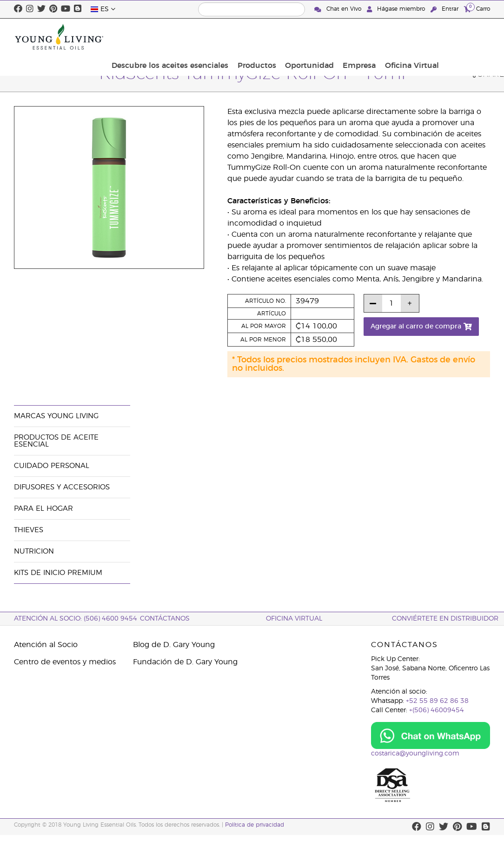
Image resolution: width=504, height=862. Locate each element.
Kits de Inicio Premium (58, 573)
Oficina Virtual (460, 37)
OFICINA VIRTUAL (294, 619)
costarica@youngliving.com (415, 754)
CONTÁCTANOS (165, 619)
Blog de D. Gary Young (174, 645)
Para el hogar (43, 509)
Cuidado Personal (52, 466)
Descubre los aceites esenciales (232, 37)
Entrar (445, 9)
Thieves (29, 530)
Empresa (411, 37)
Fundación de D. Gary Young (185, 662)
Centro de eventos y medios (65, 662)
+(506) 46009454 (437, 710)
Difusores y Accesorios (62, 487)
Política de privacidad (255, 825)
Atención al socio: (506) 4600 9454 (76, 619)
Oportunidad (365, 37)
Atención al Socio (46, 645)
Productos (315, 37)
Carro (477, 9)
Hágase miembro (397, 9)
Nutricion (34, 551)
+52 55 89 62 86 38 (437, 701)
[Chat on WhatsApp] (431, 735)
